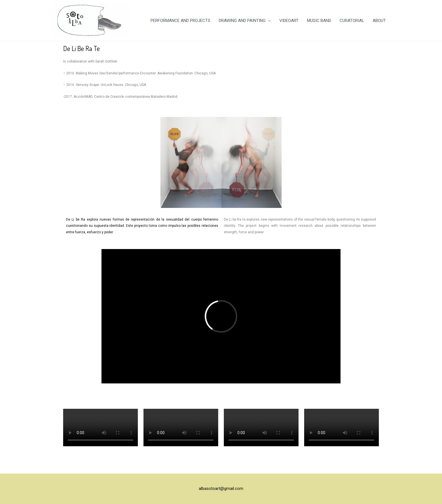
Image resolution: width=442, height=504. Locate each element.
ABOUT (379, 21)
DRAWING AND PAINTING (242, 21)
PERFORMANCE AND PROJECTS (180, 21)
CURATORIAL (352, 21)
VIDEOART (289, 21)
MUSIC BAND (319, 21)
